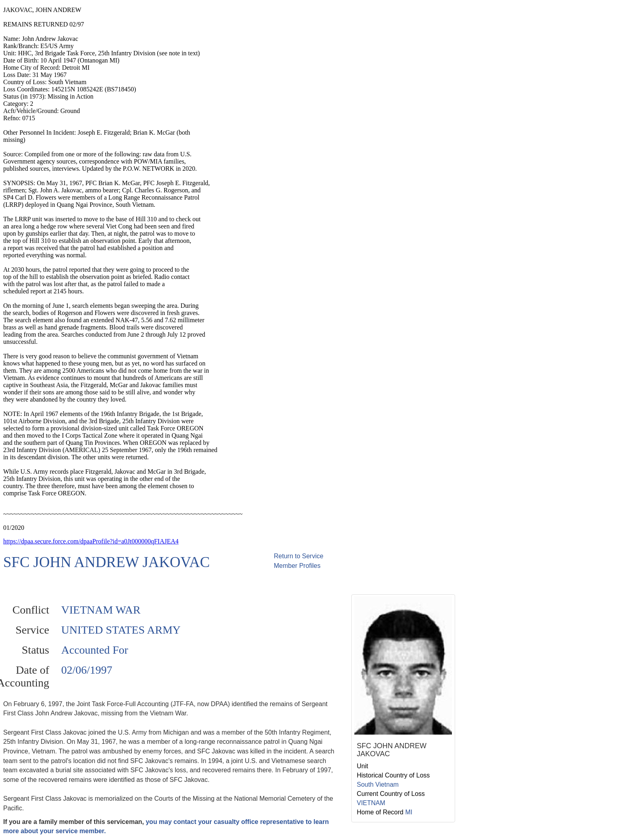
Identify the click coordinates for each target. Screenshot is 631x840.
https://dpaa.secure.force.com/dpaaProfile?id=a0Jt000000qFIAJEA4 (91, 541)
